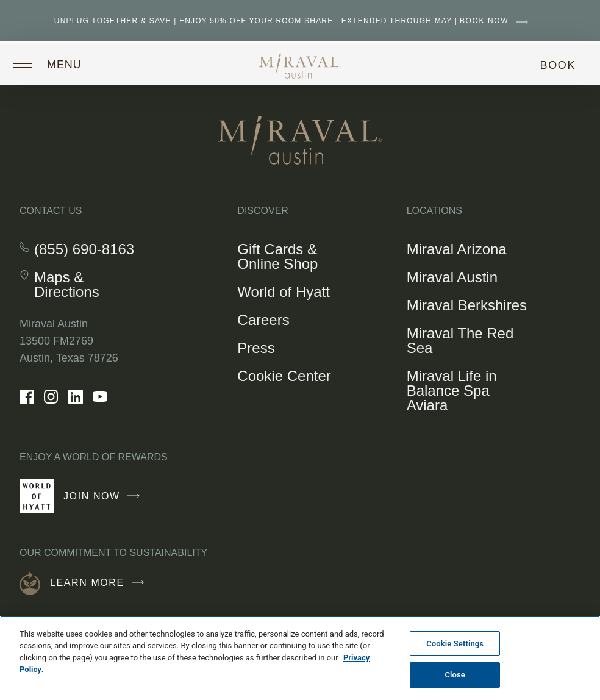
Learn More (100, 583)
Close (455, 675)
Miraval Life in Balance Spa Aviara (452, 391)
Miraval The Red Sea (460, 341)
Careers (263, 320)
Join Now (105, 501)
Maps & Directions (90, 285)
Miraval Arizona (457, 249)
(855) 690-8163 (84, 249)
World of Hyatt (284, 292)
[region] (300, 658)
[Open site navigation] (56, 63)
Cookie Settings (455, 644)
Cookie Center (284, 376)
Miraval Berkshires (467, 305)
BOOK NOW (497, 21)
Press (256, 348)
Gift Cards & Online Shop (288, 259)
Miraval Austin (452, 277)
